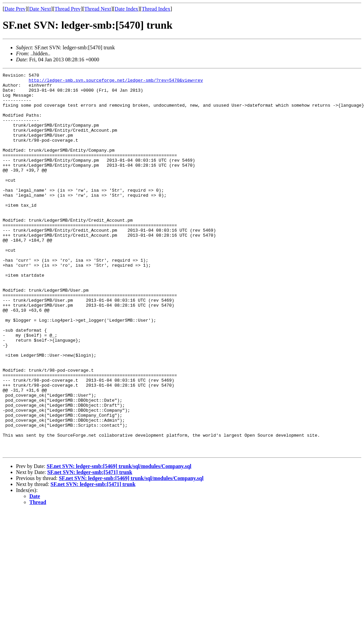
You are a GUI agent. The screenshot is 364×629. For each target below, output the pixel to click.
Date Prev (15, 9)
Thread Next (98, 9)
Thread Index (156, 9)
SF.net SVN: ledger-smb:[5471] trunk (90, 548)
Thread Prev (67, 9)
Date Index (126, 9)
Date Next (40, 9)
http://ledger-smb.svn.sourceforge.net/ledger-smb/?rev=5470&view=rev (116, 82)
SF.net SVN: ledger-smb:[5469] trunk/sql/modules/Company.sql (119, 542)
